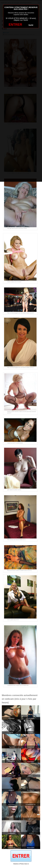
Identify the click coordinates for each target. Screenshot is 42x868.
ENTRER (15, 25)
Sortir (31, 25)
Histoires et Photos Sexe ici (21, 864)
